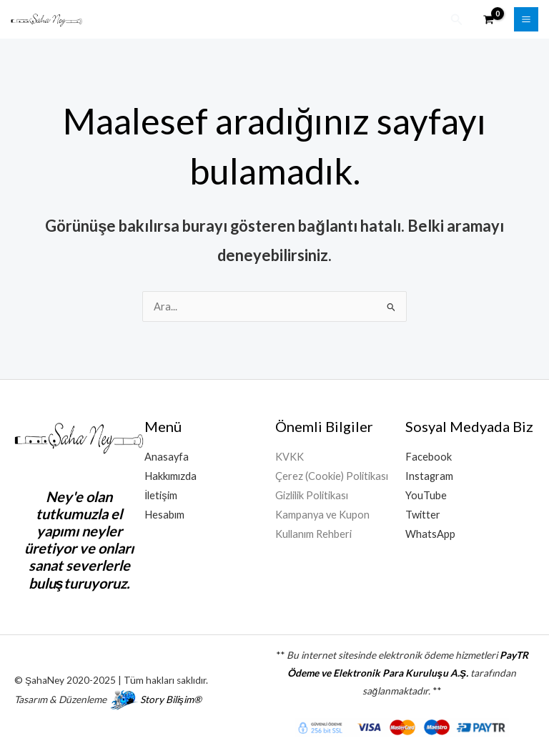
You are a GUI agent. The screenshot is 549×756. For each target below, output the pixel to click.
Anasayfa (167, 457)
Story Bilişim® (171, 699)
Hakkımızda (170, 476)
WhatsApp (430, 534)
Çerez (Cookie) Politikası (332, 476)
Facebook (429, 457)
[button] (457, 20)
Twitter (423, 515)
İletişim (160, 495)
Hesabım (164, 515)
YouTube (426, 495)
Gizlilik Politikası (312, 495)
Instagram (429, 476)
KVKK (290, 457)
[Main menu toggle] (526, 19)
